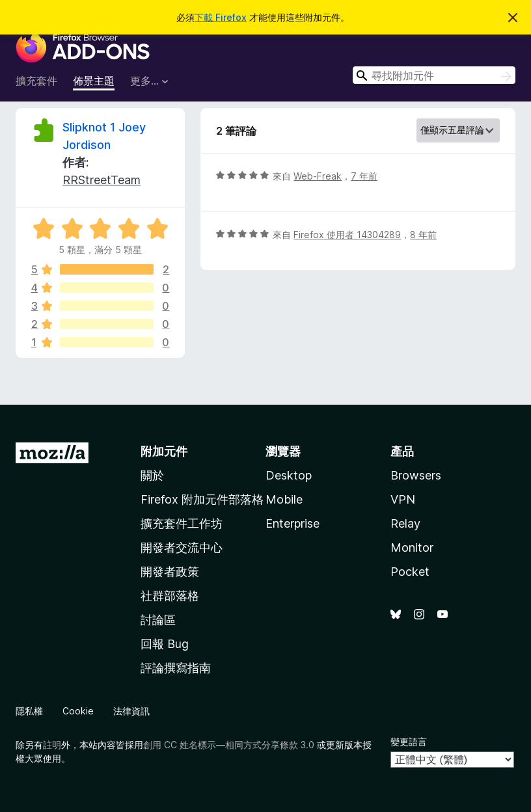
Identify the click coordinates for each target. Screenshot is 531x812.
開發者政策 (170, 572)
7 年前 (364, 176)
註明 (52, 745)
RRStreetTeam (102, 180)
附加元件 (164, 451)
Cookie (78, 711)
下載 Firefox (221, 17)
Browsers (416, 475)
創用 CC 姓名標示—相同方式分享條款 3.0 (229, 745)
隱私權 (29, 711)
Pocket (410, 572)
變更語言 (409, 741)
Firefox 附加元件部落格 (202, 499)
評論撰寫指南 (176, 668)
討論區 (158, 620)
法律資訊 (131, 711)
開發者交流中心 (182, 548)
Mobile (284, 499)
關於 (152, 475)
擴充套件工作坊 (182, 523)
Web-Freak (318, 176)
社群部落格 (170, 596)
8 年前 (423, 235)
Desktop (289, 475)
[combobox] (434, 75)
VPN (403, 499)
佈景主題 (94, 81)
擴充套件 (36, 81)
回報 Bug (165, 644)
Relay (405, 523)
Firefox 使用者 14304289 (347, 235)
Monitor (412, 548)
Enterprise (293, 523)
